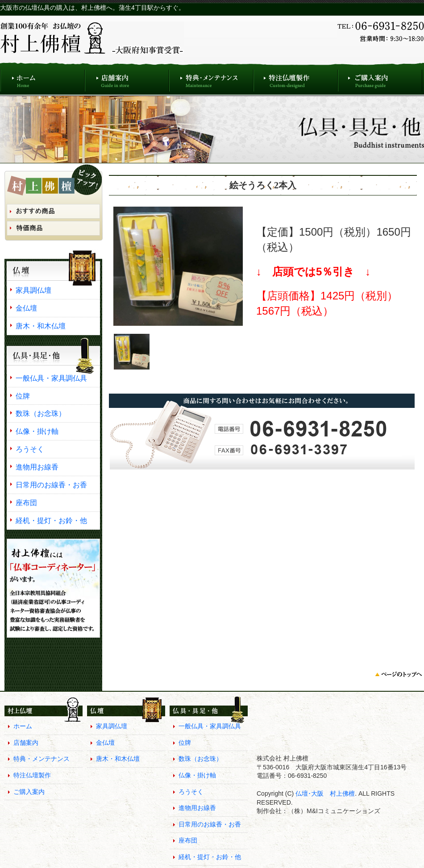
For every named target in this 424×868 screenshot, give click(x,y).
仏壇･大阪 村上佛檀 (324, 793)
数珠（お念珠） (41, 413)
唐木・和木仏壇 (41, 326)
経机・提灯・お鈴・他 (51, 520)
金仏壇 (26, 308)
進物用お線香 (37, 467)
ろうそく (30, 449)
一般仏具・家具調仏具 (51, 378)
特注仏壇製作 (296, 78)
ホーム (42, 78)
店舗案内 (127, 78)
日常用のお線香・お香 (51, 485)
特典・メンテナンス (211, 78)
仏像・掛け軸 (37, 431)
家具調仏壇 (33, 290)
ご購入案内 (380, 78)
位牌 (23, 396)
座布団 (26, 503)
